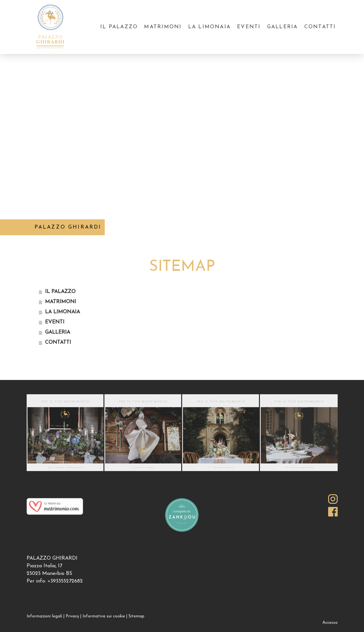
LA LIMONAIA (210, 27)
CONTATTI (320, 27)
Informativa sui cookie (104, 616)
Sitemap (136, 616)
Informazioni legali (44, 616)
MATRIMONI (163, 27)
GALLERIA (283, 27)
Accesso (330, 623)
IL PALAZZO (119, 27)
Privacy (72, 616)
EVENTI (249, 27)
